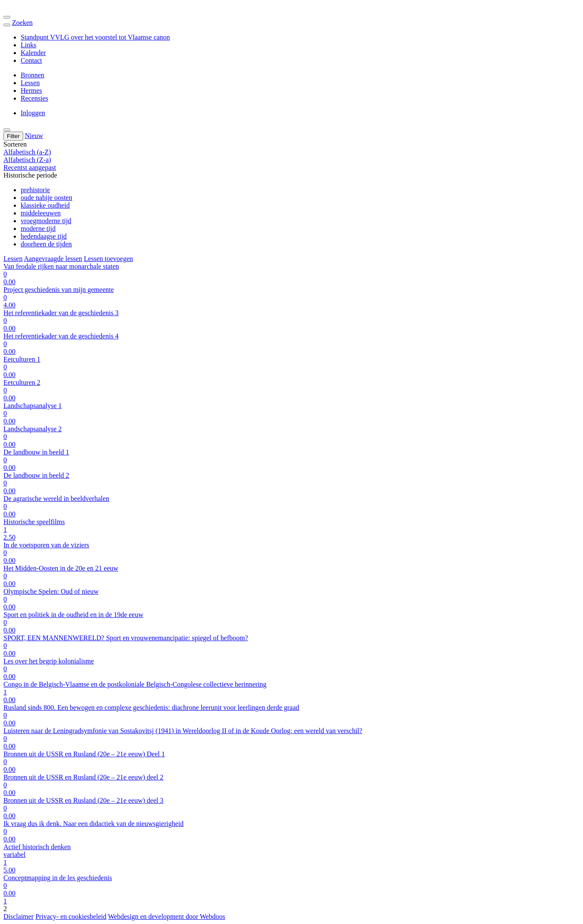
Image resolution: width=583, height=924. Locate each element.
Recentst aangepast (30, 167)
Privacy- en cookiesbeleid (71, 916)
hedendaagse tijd (44, 236)
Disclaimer (18, 916)
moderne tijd (38, 229)
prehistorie (35, 190)
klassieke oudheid (45, 205)
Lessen (30, 83)
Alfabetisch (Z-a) (27, 160)
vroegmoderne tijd (46, 221)
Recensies (34, 98)
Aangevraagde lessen (53, 259)
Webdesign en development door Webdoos (167, 916)
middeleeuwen (41, 213)
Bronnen (32, 75)
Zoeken (22, 23)
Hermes (31, 91)
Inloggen (33, 113)
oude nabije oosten (46, 198)
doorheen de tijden (46, 244)
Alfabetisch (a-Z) (27, 152)
